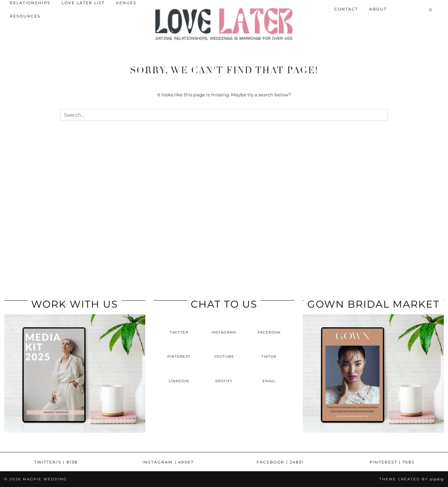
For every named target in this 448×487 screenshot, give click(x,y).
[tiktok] (269, 351)
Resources (25, 16)
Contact (346, 9)
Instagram (168, 462)
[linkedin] (179, 375)
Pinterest (392, 462)
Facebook (280, 462)
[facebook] (269, 327)
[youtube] (224, 351)
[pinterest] (179, 351)
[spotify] (224, 375)
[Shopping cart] (431, 9)
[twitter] (179, 327)
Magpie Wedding (45, 479)
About (378, 9)
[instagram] (224, 327)
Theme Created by (412, 479)
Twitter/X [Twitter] (56, 462)
